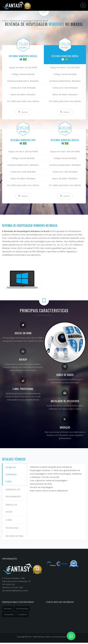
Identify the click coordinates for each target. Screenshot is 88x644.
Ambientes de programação (13, 492)
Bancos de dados (12, 506)
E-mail (9, 516)
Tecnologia (12, 524)
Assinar (23, 112)
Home (5, 21)
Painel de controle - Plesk (12, 474)
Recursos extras (11, 534)
